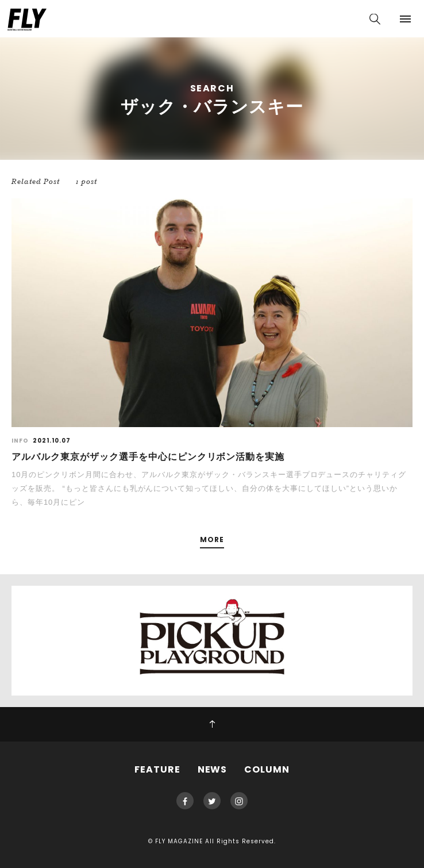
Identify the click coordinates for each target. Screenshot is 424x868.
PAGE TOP (212, 724)
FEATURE (157, 769)
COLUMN (267, 769)
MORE (212, 540)
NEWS (213, 769)
